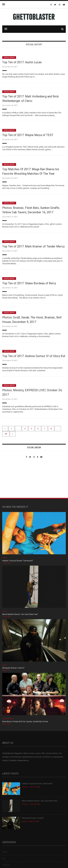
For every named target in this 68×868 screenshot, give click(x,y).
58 (6, 434)
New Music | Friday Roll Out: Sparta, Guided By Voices (25, 721)
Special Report (9, 57)
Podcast (6, 865)
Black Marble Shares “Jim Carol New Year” (20, 614)
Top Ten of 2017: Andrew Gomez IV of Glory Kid (34, 356)
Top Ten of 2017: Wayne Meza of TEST (28, 135)
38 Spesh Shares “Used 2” (13, 668)
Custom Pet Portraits (11, 478)
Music (5, 852)
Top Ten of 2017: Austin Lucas (22, 62)
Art (3, 858)
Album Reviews (8, 719)
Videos (5, 558)
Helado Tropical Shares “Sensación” (18, 561)
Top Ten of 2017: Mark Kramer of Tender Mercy (33, 246)
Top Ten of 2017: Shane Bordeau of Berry (29, 283)
